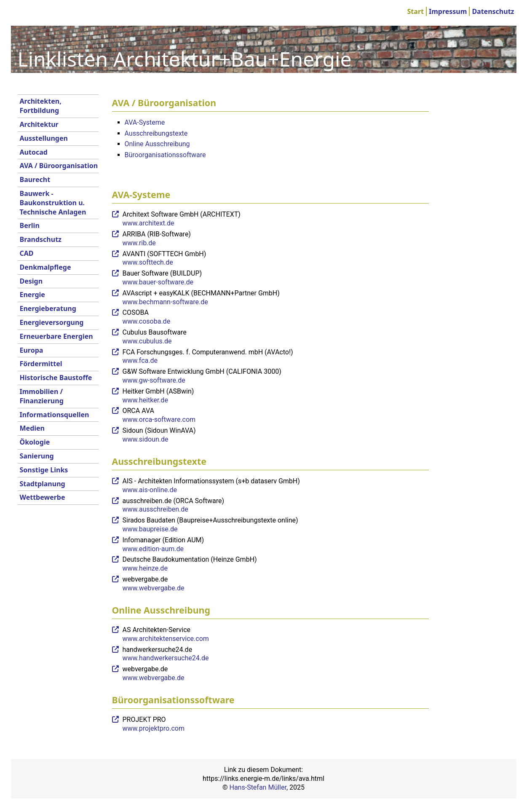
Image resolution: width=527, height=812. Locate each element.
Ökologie (35, 442)
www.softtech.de (148, 262)
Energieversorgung (52, 322)
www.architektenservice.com (166, 639)
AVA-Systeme (145, 122)
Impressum (448, 11)
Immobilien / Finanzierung (42, 396)
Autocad (34, 152)
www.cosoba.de (147, 321)
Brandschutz (41, 239)
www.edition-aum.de (153, 549)
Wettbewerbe (43, 497)
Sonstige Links (44, 470)
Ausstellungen (44, 138)
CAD (27, 253)
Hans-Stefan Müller (258, 787)
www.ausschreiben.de (155, 509)
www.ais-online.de (150, 490)
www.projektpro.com (154, 728)
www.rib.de (139, 243)
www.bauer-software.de (158, 282)
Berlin (30, 225)
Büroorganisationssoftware (165, 155)
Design (31, 281)
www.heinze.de (145, 568)
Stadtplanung (43, 484)
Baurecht (35, 180)
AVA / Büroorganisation (59, 166)
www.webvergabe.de (154, 588)
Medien (32, 428)
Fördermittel (41, 364)
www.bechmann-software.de (165, 302)
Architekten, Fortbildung (41, 106)
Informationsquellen (55, 415)
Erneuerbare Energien (56, 336)
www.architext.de (148, 223)
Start (416, 11)
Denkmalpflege (45, 267)
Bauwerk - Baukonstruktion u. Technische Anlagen (53, 203)
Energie (32, 295)
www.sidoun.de (146, 439)
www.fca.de (140, 360)
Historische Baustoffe (56, 378)
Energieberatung (48, 308)
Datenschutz (493, 11)
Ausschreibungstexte (156, 133)
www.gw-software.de (154, 380)
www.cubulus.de (147, 341)
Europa (32, 350)
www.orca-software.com (159, 419)
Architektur (39, 124)
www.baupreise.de (150, 529)
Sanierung (37, 456)
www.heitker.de (145, 400)
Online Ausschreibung (157, 144)
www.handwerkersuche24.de (166, 658)
